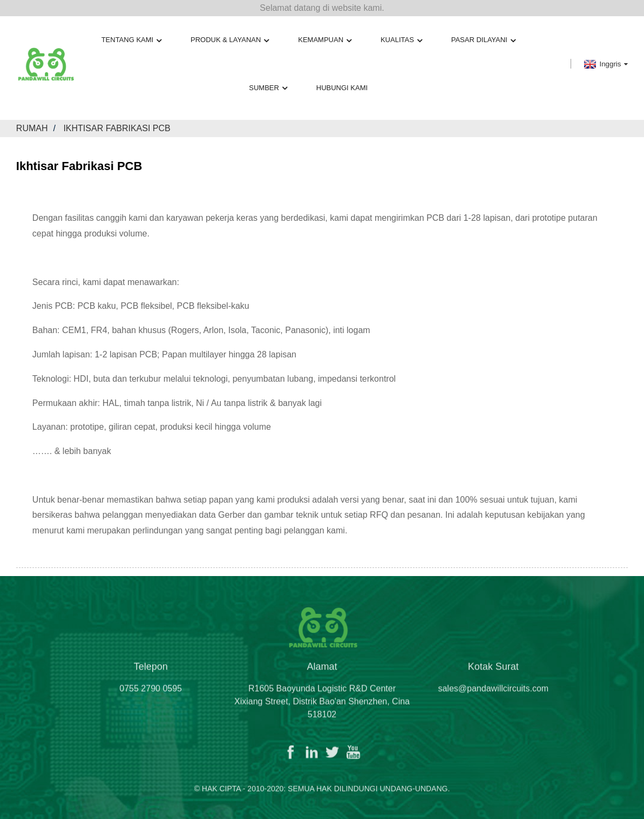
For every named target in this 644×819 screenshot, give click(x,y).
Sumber (268, 88)
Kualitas (401, 40)
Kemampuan (325, 40)
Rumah (32, 128)
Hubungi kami (342, 88)
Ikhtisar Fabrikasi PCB (117, 128)
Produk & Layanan (230, 40)
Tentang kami (132, 40)
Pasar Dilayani (483, 40)
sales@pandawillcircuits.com (493, 693)
